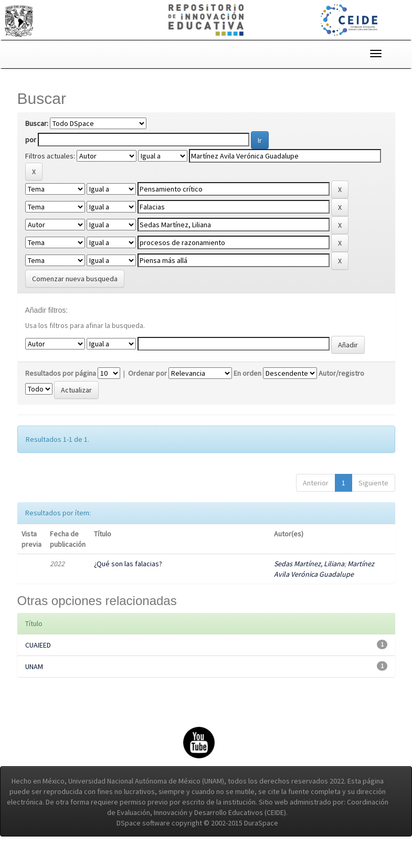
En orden (247, 394)
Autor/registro (341, 394)
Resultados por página (61, 394)
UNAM (34, 687)
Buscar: (37, 123)
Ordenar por (147, 394)
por (31, 140)
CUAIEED (38, 666)
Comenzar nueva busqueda (75, 288)
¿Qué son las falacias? (128, 585)
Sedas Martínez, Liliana (309, 585)
